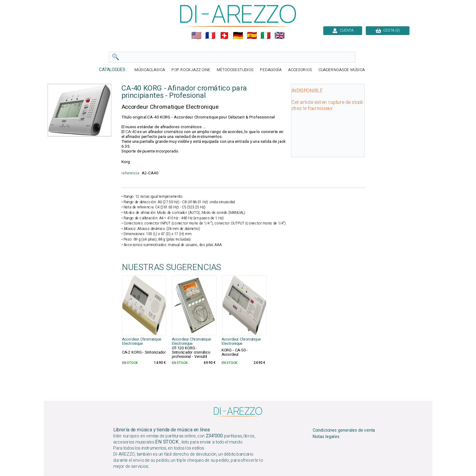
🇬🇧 (280, 36)
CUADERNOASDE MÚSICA (342, 70)
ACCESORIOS (300, 70)
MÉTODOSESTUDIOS (235, 70)
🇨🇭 (224, 36)
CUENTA (343, 30)
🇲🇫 (210, 36)
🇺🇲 (196, 36)
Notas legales (326, 437)
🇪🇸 (252, 36)
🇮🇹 (266, 36)
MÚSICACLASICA (150, 70)
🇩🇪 (238, 36)
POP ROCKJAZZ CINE (191, 70)
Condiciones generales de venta (344, 430)
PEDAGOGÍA (271, 70)
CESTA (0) (388, 30)
